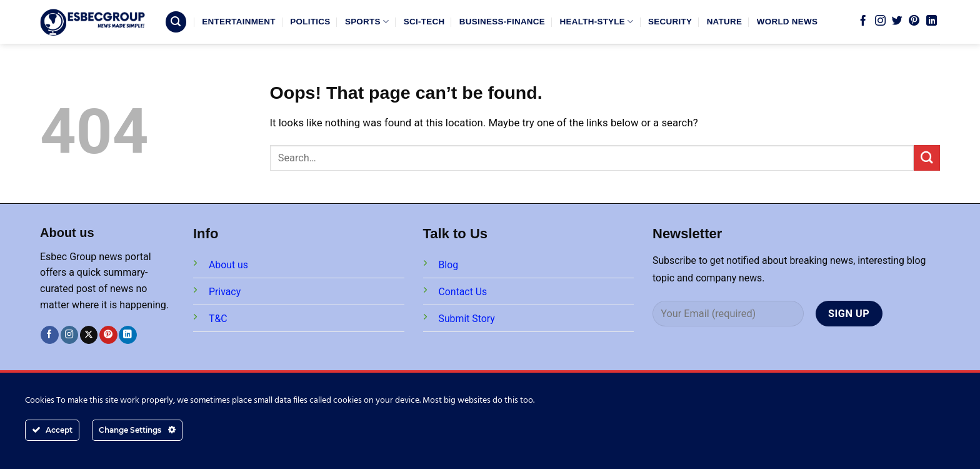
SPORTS (367, 22)
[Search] (176, 22)
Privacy (225, 292)
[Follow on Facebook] (863, 21)
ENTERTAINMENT (238, 22)
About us (228, 265)
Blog (449, 265)
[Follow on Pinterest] (914, 21)
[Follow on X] (89, 335)
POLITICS (310, 22)
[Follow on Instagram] (880, 21)
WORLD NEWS (787, 22)
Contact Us (463, 292)
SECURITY (670, 22)
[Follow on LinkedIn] (932, 21)
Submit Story (467, 319)
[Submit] (927, 158)
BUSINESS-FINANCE (502, 22)
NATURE (725, 22)
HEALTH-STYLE (597, 22)
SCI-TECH (424, 22)
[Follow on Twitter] (897, 21)
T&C (218, 319)
